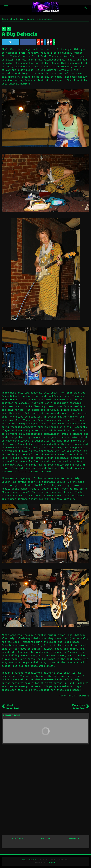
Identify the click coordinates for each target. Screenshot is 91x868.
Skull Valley (29, 860)
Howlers (84, 696)
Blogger (52, 863)
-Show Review (68, 696)
